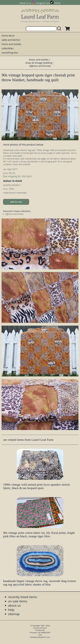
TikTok (57, 3)
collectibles (8, 48)
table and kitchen (11, 40)
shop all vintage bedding (39, 63)
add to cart (16, 202)
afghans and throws (40, 66)
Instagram (41, 3)
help (11, 610)
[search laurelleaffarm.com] (60, 29)
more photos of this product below (23, 145)
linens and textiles (11, 44)
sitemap (14, 614)
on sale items (18, 601)
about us (14, 605)
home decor (8, 36)
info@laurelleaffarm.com (40, 637)
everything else (10, 53)
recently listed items (23, 597)
